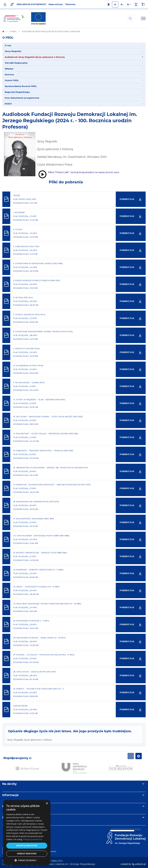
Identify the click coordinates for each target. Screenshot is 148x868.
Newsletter (11, 806)
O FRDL (8, 38)
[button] (27, 860)
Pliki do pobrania (66, 182)
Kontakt (8, 817)
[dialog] (27, 832)
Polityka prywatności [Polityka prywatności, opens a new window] (33, 839)
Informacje (11, 795)
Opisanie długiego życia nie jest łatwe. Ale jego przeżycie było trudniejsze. (70, 731)
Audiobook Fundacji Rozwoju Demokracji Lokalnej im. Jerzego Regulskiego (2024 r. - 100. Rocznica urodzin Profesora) (70, 121)
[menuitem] (74, 45)
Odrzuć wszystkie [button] (27, 854)
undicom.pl (139, 864)
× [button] (47, 804)
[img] (38, 18)
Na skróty (10, 784)
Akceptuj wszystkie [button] (27, 846)
